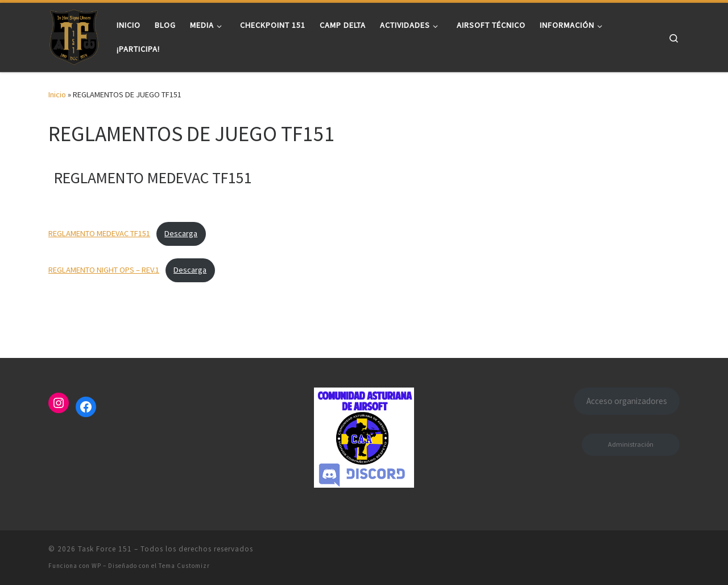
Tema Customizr (184, 566)
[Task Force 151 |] (74, 35)
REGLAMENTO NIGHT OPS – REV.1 (104, 270)
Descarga (181, 233)
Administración (631, 444)
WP (96, 566)
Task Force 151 (105, 549)
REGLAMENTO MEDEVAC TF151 (99, 233)
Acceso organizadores (627, 401)
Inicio (57, 94)
